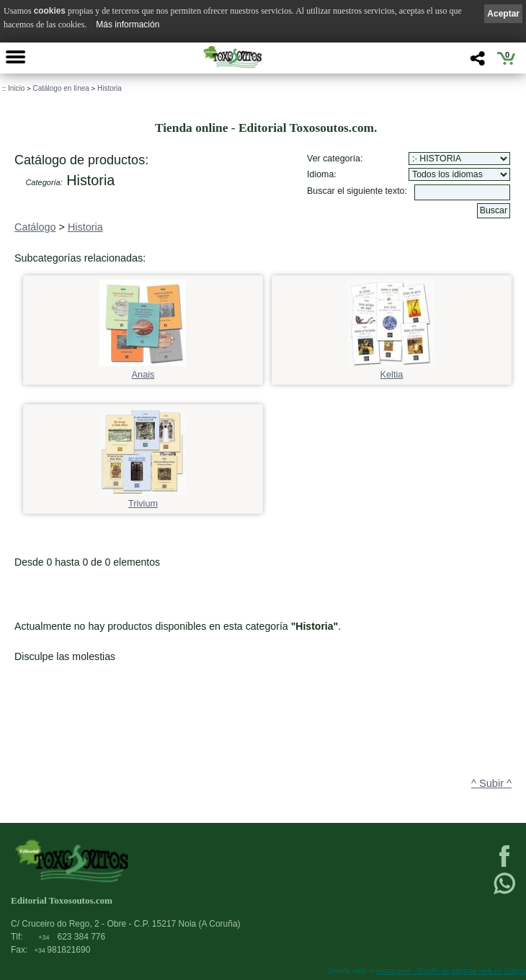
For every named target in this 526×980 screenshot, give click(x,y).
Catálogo (35, 227)
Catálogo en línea (61, 88)
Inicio (16, 88)
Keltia (391, 370)
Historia (110, 88)
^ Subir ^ (491, 783)
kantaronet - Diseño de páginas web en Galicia (451, 971)
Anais (143, 370)
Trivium (143, 499)
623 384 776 (72, 937)
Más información (128, 24)
